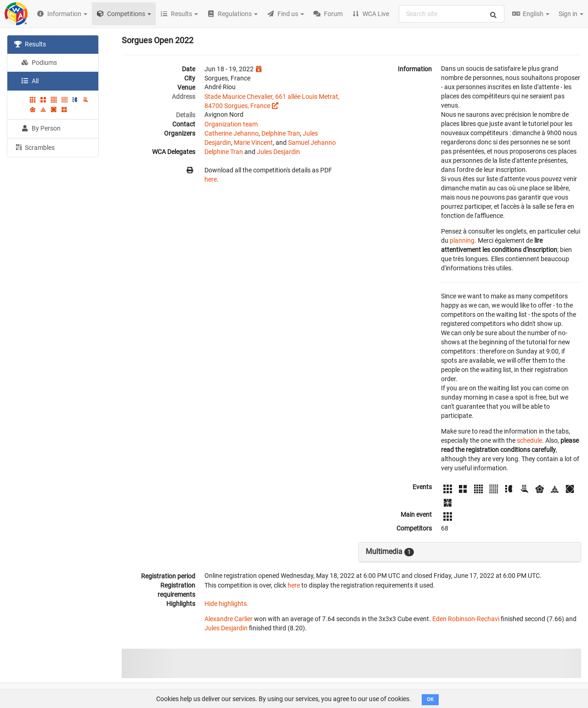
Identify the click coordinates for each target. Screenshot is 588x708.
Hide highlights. (226, 604)
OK (430, 699)
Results (30, 44)
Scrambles (34, 147)
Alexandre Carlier (229, 619)
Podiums (39, 63)
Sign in (571, 14)
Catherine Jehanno (232, 133)
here (211, 179)
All (30, 81)
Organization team (231, 124)
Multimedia (390, 552)
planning (462, 240)
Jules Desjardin (278, 152)
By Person (41, 128)
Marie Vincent (253, 143)
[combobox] (452, 14)
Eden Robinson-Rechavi (466, 619)
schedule (529, 440)
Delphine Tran (281, 133)
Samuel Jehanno (312, 143)
